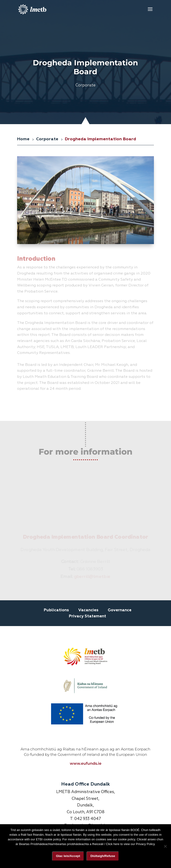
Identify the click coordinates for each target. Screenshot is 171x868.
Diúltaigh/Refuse (103, 856)
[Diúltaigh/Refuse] (165, 846)
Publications (56, 610)
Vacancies (88, 610)
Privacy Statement (87, 616)
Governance (120, 610)
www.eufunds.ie (86, 718)
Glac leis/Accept (68, 856)
